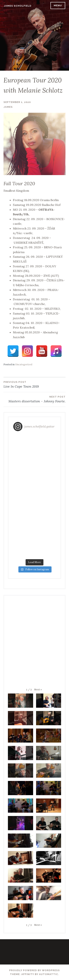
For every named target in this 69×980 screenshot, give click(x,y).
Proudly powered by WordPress (34, 970)
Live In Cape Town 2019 (35, 384)
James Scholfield (18, 6)
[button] (38, 690)
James (8, 107)
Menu (58, 5)
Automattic (49, 974)
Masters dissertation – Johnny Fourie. (35, 399)
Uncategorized (24, 364)
